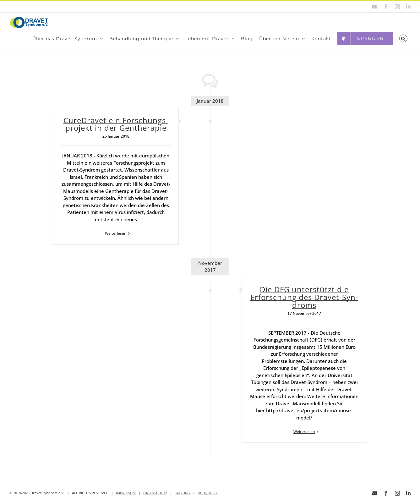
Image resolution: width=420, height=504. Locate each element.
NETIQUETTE (208, 499)
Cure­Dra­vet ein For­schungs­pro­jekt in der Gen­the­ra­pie (116, 130)
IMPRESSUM (126, 499)
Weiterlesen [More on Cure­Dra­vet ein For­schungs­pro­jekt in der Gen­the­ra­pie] (116, 240)
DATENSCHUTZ (155, 499)
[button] (403, 39)
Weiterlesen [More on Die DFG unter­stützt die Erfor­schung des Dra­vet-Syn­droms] (304, 438)
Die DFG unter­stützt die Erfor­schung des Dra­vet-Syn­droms (304, 303)
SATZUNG (182, 499)
